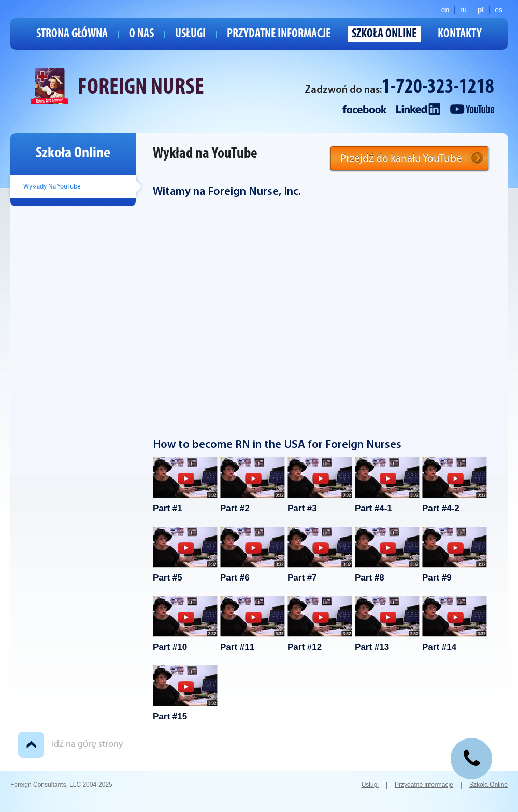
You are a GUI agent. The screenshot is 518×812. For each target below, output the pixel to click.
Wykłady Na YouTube (52, 186)
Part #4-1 (387, 485)
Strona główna (72, 34)
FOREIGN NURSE (141, 88)
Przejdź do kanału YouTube (401, 158)
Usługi (190, 34)
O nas (141, 34)
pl (481, 10)
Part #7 (320, 554)
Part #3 (320, 485)
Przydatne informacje (279, 34)
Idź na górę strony (87, 744)
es (499, 10)
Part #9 (455, 554)
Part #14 (455, 624)
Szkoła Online (384, 34)
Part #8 (387, 554)
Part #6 (253, 554)
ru (463, 10)
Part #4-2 (455, 485)
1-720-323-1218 (438, 88)
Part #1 (185, 485)
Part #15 (185, 693)
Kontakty (460, 34)
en (445, 10)
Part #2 (253, 485)
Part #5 (185, 554)
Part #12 (320, 624)
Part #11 (253, 624)
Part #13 (387, 624)
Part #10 (185, 624)
